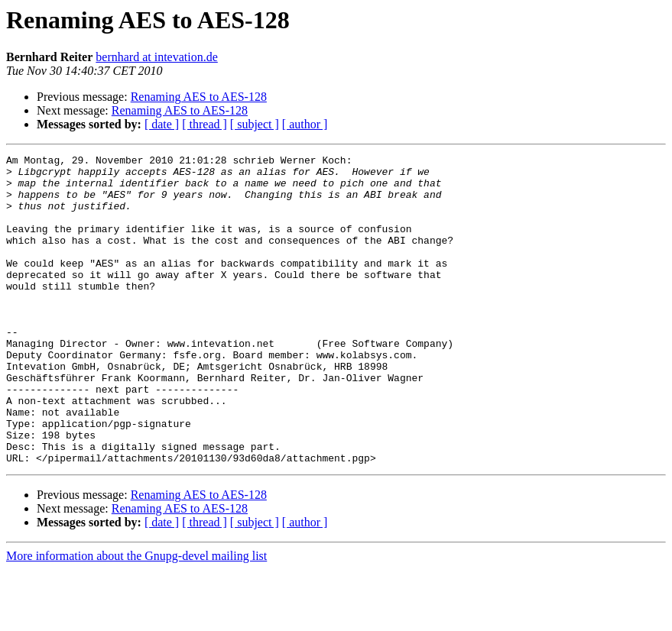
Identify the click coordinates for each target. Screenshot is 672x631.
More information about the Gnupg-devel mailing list (136, 618)
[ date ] (162, 124)
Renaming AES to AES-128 (199, 97)
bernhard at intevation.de (157, 57)
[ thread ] (205, 124)
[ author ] (305, 124)
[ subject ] (255, 124)
